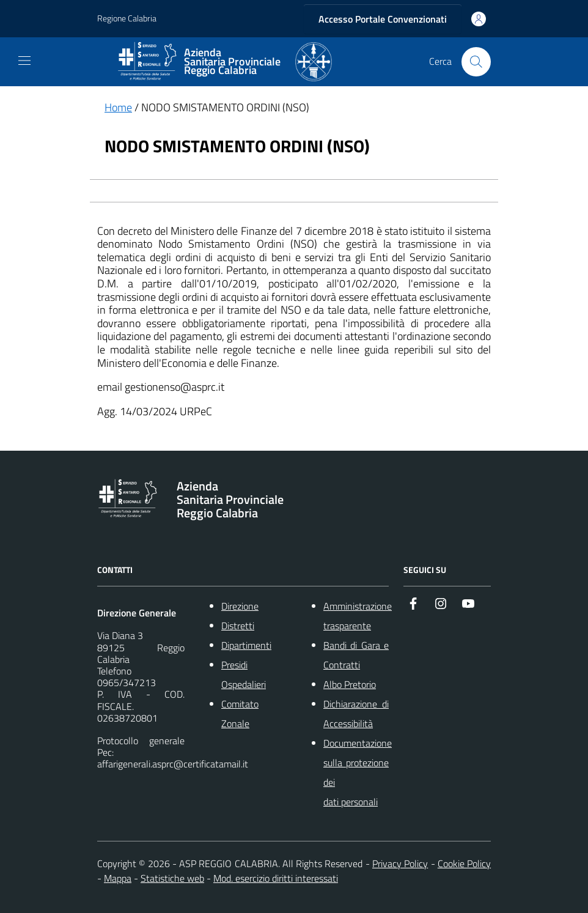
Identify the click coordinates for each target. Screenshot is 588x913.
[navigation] (24, 61)
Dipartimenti (246, 645)
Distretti (238, 626)
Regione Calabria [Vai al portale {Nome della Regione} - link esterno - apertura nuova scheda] (127, 19)
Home (118, 107)
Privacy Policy (400, 863)
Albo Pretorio (350, 684)
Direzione (240, 606)
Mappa (118, 878)
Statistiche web (172, 878)
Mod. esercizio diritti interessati (276, 878)
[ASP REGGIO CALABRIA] (224, 62)
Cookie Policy (464, 863)
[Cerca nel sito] (476, 62)
